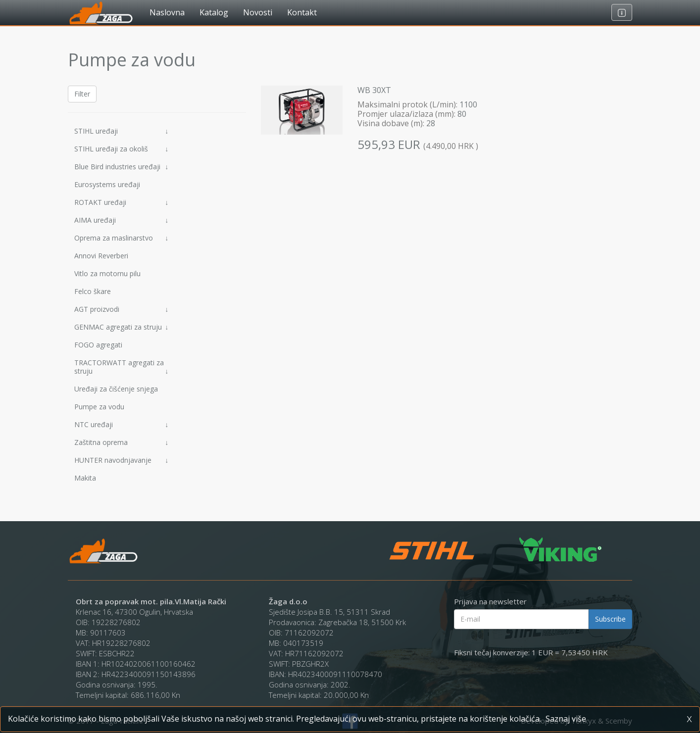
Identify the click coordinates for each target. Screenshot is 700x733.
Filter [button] (82, 94)
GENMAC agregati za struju (121, 327)
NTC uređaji (121, 424)
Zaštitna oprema (121, 442)
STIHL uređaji (121, 131)
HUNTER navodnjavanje (121, 460)
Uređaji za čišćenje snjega (116, 389)
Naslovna (167, 12)
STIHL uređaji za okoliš (121, 149)
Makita (85, 478)
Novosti (258, 12)
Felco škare (93, 291)
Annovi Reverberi (101, 256)
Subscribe (610, 619)
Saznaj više (566, 719)
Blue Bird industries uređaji (121, 167)
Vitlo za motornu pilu (107, 273)
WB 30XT (374, 90)
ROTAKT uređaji (121, 202)
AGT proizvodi (121, 309)
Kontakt (302, 12)
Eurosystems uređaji (107, 184)
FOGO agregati (98, 345)
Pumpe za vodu (99, 407)
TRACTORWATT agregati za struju (121, 367)
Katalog (214, 12)
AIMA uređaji (121, 220)
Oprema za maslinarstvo (121, 238)
